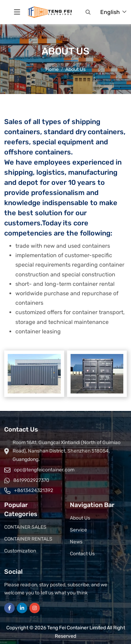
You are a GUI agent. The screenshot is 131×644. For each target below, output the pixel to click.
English (110, 12)
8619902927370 (31, 480)
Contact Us (82, 554)
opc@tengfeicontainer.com (44, 470)
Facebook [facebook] (9, 608)
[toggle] (17, 12)
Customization (20, 551)
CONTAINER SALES (25, 527)
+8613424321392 (34, 490)
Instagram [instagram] (35, 608)
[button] (88, 12)
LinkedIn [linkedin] (22, 608)
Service (78, 530)
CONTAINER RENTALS (28, 539)
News (76, 542)
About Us (80, 518)
